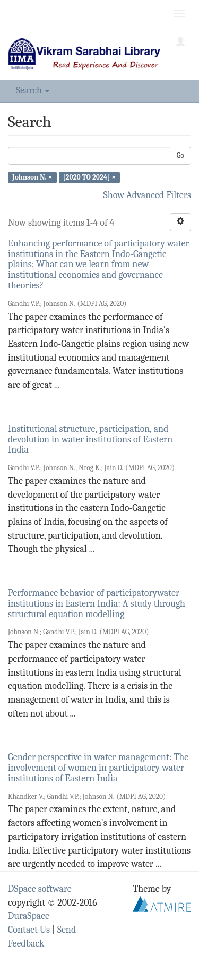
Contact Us (29, 930)
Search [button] (33, 91)
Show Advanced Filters (148, 195)
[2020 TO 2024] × (90, 177)
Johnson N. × (32, 177)
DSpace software (40, 889)
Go (180, 155)
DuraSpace (29, 916)
